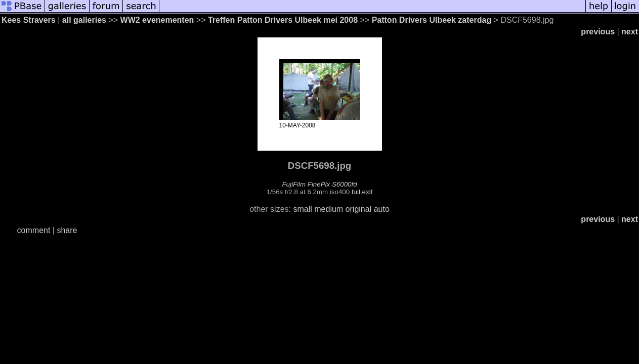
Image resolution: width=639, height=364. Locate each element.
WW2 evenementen (157, 20)
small (302, 209)
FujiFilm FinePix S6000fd (319, 184)
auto (382, 209)
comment (34, 230)
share (67, 230)
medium (329, 209)
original (359, 209)
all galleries (84, 20)
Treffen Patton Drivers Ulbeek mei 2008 (283, 20)
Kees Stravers (29, 20)
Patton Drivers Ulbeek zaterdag (432, 20)
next (630, 32)
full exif (362, 192)
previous (598, 32)
